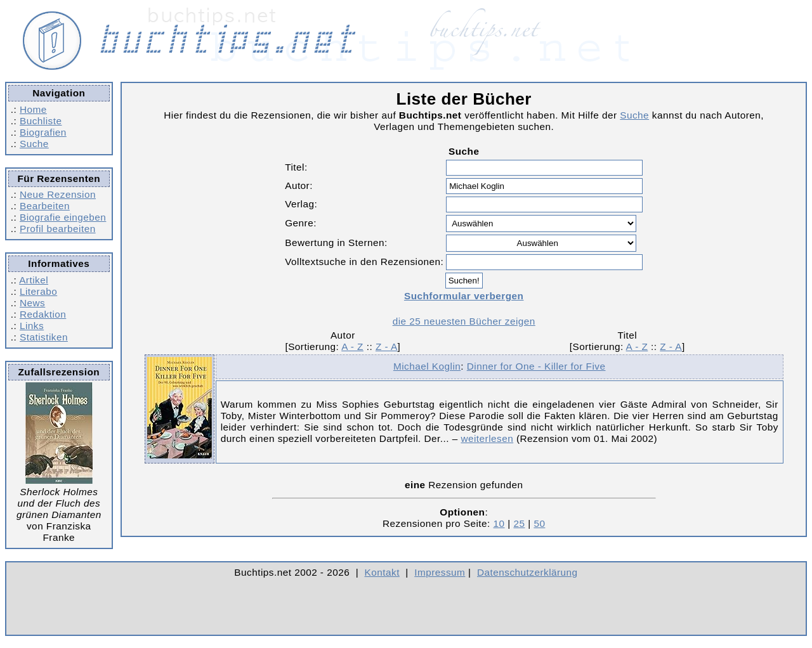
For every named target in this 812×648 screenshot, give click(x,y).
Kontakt (382, 572)
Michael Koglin (427, 366)
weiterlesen (487, 438)
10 (499, 523)
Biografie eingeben (63, 217)
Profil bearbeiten (58, 229)
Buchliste (41, 121)
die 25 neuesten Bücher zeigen (464, 321)
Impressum (440, 572)
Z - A (387, 347)
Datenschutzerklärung (527, 572)
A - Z (352, 347)
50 (539, 523)
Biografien (43, 132)
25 (519, 523)
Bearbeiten (45, 206)
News (32, 303)
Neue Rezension (58, 194)
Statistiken (44, 337)
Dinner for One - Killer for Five (536, 366)
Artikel (34, 280)
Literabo (38, 291)
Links (32, 326)
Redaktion (43, 314)
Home (33, 109)
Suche (34, 144)
